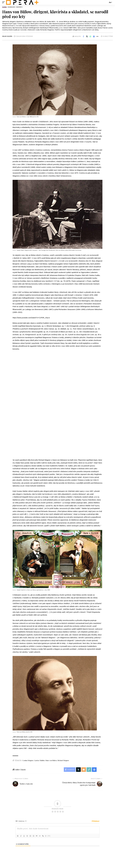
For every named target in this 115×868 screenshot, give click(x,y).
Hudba (4, 7)
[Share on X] (87, 36)
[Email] (84, 770)
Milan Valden (7, 36)
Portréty (19, 7)
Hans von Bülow (51, 760)
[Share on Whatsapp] (90, 36)
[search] (106, 2)
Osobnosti (11, 7)
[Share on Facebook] (83, 36)
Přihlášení (95, 821)
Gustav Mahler (39, 760)
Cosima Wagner (28, 760)
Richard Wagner (63, 760)
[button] (94, 36)
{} (46, 836)
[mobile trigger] (4, 2)
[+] (49, 836)
